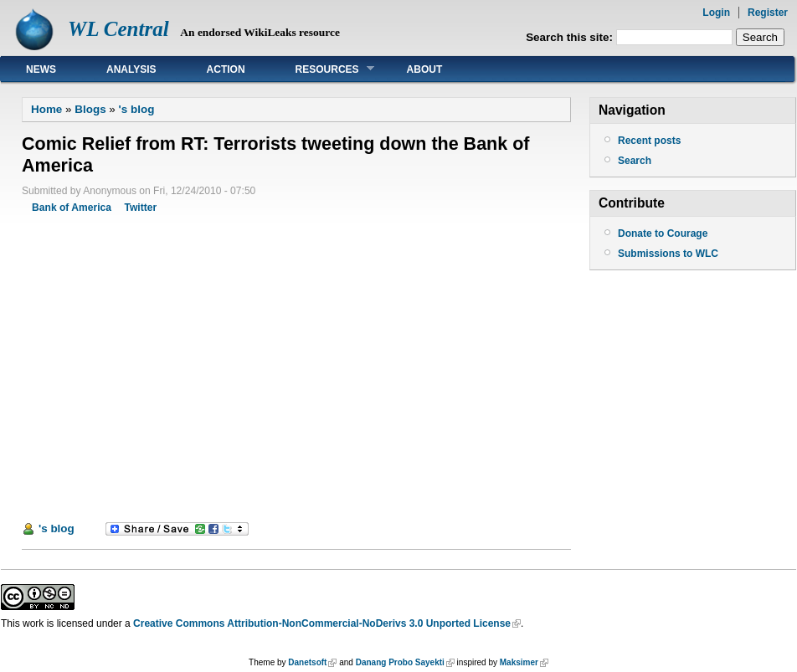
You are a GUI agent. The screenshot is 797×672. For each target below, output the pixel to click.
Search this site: (571, 37)
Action (226, 69)
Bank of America (72, 208)
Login (716, 13)
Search (635, 161)
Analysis (131, 69)
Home (46, 109)
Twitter (140, 208)
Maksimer (519, 662)
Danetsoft (307, 662)
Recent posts (649, 141)
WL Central (118, 29)
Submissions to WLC (668, 254)
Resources (322, 69)
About (425, 69)
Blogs (90, 109)
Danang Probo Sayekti (400, 662)
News (41, 69)
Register (768, 13)
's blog (137, 109)
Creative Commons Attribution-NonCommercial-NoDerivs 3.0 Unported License (322, 623)
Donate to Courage (663, 233)
